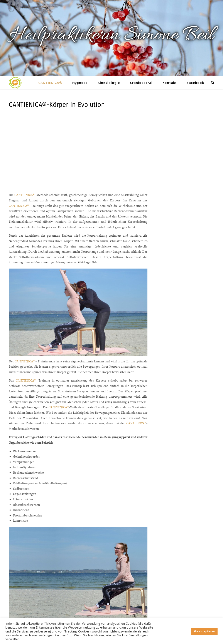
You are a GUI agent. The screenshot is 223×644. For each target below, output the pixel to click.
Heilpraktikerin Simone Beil (111, 35)
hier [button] (91, 635)
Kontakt (170, 83)
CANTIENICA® (50, 83)
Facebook (195, 83)
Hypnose (80, 83)
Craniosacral (141, 83)
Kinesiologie (109, 83)
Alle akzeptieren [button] (204, 631)
